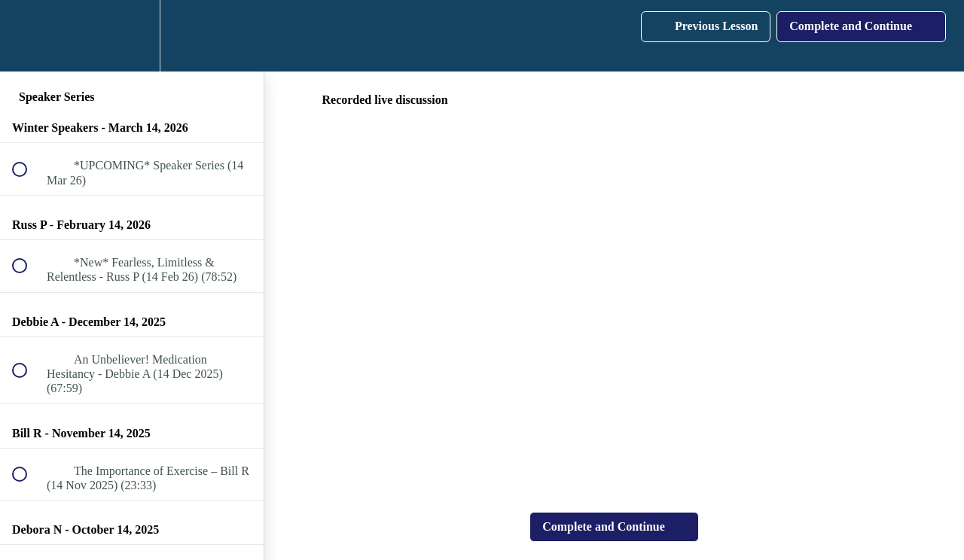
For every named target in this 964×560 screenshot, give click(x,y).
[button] (28, 36)
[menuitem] (132, 36)
